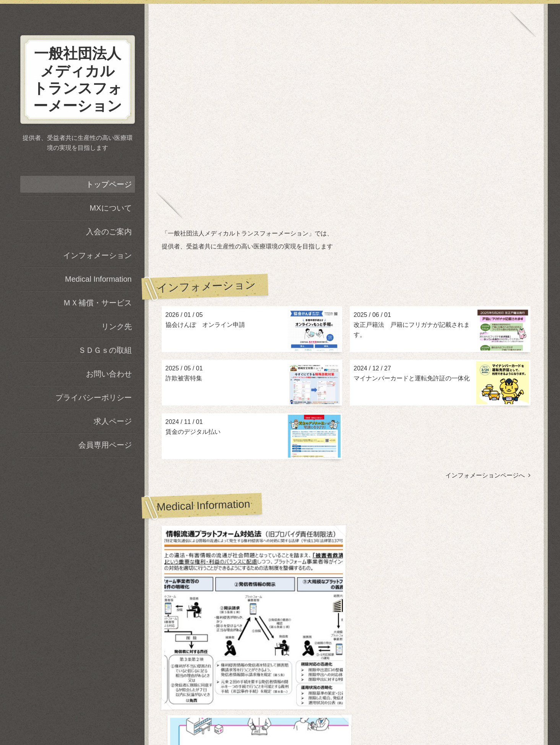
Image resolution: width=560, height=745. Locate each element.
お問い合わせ (109, 374)
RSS (348, 719)
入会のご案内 (109, 232)
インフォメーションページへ (488, 475)
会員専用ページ (105, 445)
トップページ (109, 184)
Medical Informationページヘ (489, 596)
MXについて (111, 208)
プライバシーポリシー (94, 398)
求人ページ (113, 421)
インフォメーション (97, 255)
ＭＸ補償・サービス (97, 303)
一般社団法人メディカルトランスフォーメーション (346, 685)
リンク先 (117, 326)
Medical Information (98, 279)
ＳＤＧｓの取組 (105, 350)
